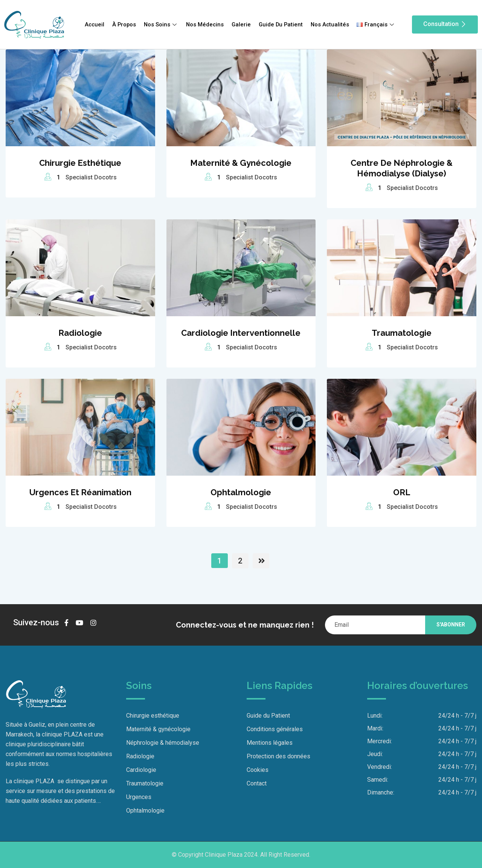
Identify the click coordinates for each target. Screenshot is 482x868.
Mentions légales (270, 743)
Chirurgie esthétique (80, 163)
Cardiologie (141, 770)
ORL (402, 492)
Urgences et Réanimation (80, 492)
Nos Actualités (331, 24)
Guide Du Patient (281, 24)
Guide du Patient (268, 716)
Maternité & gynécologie (241, 163)
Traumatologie (402, 333)
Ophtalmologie (241, 492)
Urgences (139, 797)
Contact (257, 783)
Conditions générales (275, 729)
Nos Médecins (205, 24)
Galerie (241, 24)
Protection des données (278, 756)
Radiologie (80, 333)
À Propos (123, 24)
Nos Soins (161, 24)
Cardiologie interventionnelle (241, 333)
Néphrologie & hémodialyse (163, 743)
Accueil (93, 24)
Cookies (258, 770)
